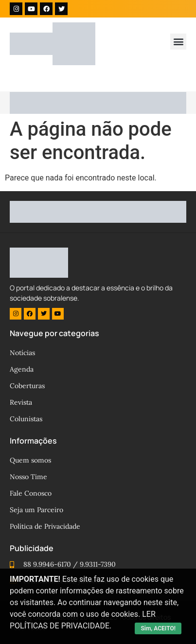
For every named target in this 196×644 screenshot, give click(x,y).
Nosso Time (28, 477)
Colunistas (26, 419)
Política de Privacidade (45, 526)
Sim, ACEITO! (158, 628)
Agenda (22, 369)
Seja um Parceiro (36, 510)
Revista (21, 402)
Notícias (22, 353)
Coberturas (27, 386)
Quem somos (30, 460)
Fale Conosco (31, 493)
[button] (178, 42)
